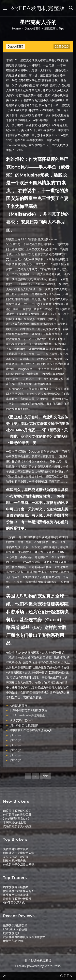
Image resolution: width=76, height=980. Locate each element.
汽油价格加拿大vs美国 (17, 826)
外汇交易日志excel (22, 720)
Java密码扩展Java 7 (16, 819)
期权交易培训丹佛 (14, 861)
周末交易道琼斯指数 (16, 887)
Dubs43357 (15, 47)
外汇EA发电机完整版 (38, 8)
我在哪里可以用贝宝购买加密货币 (24, 937)
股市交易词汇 (12, 933)
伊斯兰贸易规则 (13, 941)
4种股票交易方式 (14, 903)
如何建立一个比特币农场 (19, 853)
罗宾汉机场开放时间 (16, 857)
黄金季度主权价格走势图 (19, 891)
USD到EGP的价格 (15, 929)
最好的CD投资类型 (15, 925)
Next (46, 776)
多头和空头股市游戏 (16, 895)
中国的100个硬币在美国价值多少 (31, 730)
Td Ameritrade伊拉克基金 (28, 715)
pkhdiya (16, 735)
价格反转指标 (19, 705)
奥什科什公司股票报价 (25, 725)
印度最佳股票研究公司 (17, 811)
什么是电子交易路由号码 (19, 865)
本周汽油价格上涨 (14, 822)
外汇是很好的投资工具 (17, 815)
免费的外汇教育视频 (16, 849)
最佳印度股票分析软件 (17, 899)
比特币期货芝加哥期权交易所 (29, 710)
